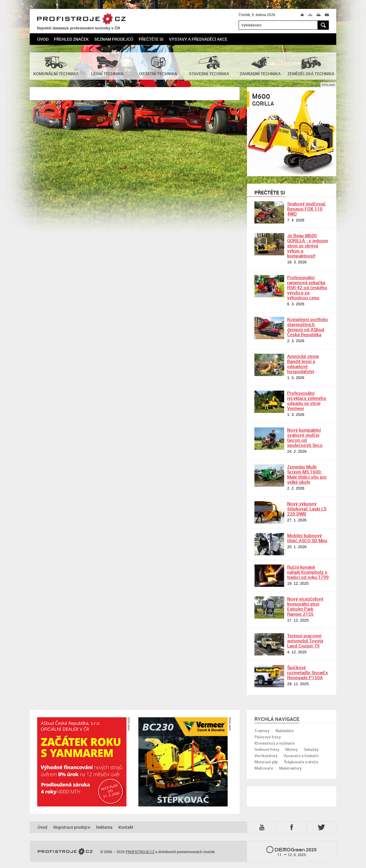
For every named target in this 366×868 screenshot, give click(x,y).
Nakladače (285, 731)
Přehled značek (71, 39)
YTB (263, 827)
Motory (292, 749)
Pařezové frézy (268, 737)
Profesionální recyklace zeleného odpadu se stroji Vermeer (307, 401)
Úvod (43, 39)
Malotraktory (290, 768)
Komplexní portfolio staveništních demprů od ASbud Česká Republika (308, 327)
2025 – (291, 852)
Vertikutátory (266, 756)
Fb (293, 827)
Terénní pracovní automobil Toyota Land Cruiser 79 (305, 641)
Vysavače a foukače (301, 756)
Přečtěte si (151, 39)
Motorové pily (266, 762)
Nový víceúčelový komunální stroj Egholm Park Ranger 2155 (305, 606)
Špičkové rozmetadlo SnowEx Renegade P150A (308, 672)
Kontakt (126, 827)
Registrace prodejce (72, 827)
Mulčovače (264, 768)
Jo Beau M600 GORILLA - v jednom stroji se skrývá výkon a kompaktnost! (308, 246)
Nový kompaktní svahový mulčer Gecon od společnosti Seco (305, 437)
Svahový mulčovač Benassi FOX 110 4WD (306, 209)
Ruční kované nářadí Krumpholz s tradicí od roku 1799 (308, 572)
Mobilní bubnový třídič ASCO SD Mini (307, 538)
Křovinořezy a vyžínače (274, 743)
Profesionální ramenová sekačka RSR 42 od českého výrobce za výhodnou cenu (307, 287)
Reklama (104, 827)
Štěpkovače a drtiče (301, 762)
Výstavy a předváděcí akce (198, 39)
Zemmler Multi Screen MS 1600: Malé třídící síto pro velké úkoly (307, 474)
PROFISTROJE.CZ (81, 19)
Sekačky (311, 749)
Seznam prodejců (114, 39)
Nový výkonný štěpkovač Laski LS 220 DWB (307, 509)
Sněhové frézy (267, 749)
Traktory (262, 731)
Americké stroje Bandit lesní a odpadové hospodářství (303, 364)
